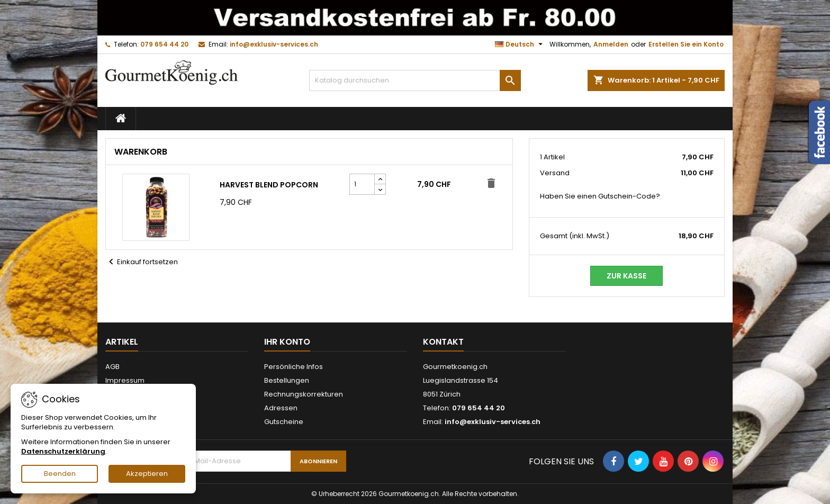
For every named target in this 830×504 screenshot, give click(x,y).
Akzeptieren (147, 474)
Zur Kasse (626, 276)
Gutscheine (284, 422)
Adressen (281, 408)
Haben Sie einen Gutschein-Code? (600, 196)
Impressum (125, 380)
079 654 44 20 (164, 44)
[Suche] (415, 80)
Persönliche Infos (294, 367)
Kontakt (443, 342)
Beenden (60, 474)
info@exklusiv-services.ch (274, 44)
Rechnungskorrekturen (304, 394)
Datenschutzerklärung (63, 451)
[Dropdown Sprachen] (520, 44)
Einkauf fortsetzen (142, 262)
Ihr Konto (287, 342)
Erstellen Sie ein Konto (686, 44)
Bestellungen (287, 380)
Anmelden (611, 44)
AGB (112, 367)
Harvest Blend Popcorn (269, 185)
